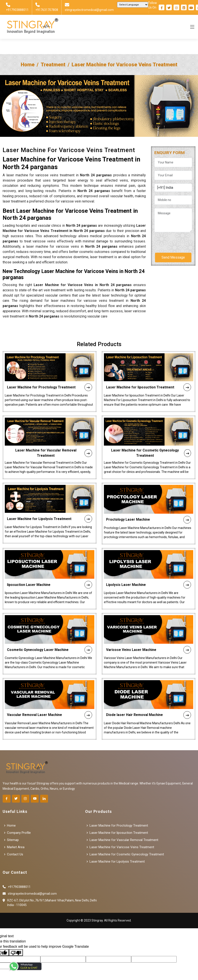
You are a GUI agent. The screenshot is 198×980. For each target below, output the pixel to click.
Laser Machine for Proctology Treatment (50, 381)
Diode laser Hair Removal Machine (149, 708)
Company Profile (19, 833)
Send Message (173, 257)
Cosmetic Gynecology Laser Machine (50, 643)
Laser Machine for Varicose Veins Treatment (122, 847)
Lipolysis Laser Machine (149, 578)
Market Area (16, 847)
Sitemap (13, 840)
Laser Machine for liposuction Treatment (149, 381)
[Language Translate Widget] (133, 5)
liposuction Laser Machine (50, 578)
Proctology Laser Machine (149, 513)
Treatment (53, 65)
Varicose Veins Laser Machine (149, 643)
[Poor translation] (16, 953)
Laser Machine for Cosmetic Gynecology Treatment (151, 447)
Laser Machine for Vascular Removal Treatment (54, 447)
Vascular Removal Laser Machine (50, 708)
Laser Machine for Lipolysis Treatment (50, 512)
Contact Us (15, 854)
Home (28, 65)
